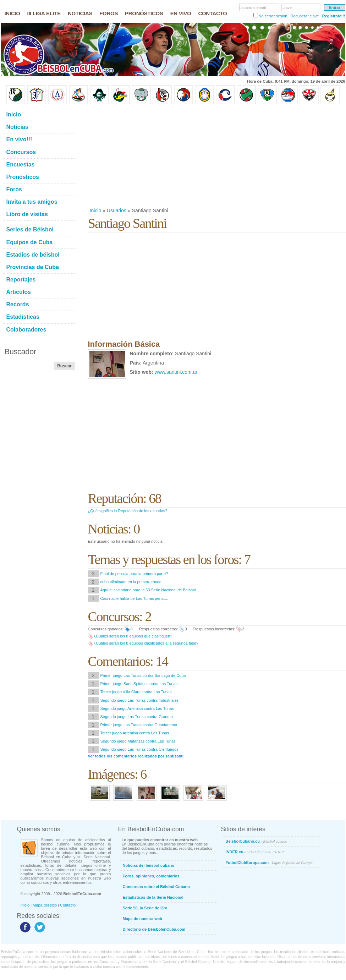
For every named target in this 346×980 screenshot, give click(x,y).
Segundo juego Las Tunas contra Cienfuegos (139, 749)
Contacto (68, 905)
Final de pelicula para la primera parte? (134, 574)
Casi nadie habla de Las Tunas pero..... (134, 598)
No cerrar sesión (273, 16)
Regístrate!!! (334, 16)
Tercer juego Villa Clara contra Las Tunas (136, 692)
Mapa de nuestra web (142, 919)
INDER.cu (255, 852)
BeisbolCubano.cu (257, 841)
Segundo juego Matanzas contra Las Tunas (138, 741)
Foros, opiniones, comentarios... (153, 876)
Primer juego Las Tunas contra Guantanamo (139, 725)
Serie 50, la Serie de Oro (145, 908)
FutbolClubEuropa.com (269, 863)
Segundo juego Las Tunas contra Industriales (140, 700)
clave (287, 7)
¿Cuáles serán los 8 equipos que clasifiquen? (133, 636)
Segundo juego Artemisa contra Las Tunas (137, 708)
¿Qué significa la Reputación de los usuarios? (128, 511)
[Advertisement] (201, 156)
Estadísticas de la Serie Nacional (153, 897)
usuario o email (253, 7)
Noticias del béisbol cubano (149, 865)
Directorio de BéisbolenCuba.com (154, 929)
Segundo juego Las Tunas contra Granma (137, 717)
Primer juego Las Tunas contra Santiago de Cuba (143, 675)
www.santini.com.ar (176, 372)
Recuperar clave (304, 16)
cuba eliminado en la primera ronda (131, 582)
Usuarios (117, 210)
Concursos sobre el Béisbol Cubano (156, 887)
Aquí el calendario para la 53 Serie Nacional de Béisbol (148, 590)
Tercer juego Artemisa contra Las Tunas (135, 733)
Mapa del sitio (45, 905)
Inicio (96, 210)
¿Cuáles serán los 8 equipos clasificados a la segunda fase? (146, 643)
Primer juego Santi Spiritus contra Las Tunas (139, 684)
